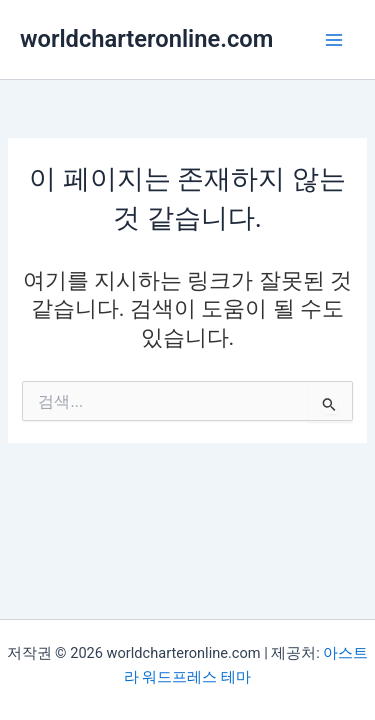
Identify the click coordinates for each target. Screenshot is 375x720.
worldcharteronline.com (146, 39)
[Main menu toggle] (334, 40)
